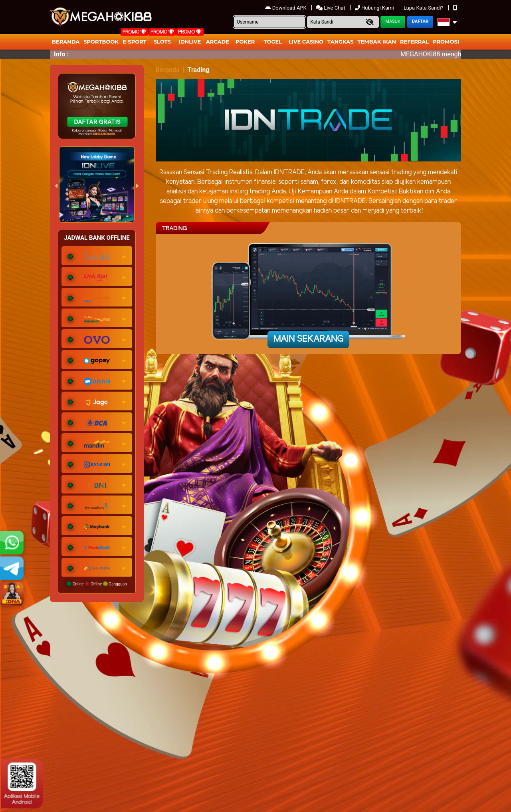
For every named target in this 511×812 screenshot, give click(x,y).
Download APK (286, 8)
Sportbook (101, 42)
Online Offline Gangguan (97, 584)
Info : (61, 54)
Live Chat (331, 8)
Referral (414, 42)
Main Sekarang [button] (308, 339)
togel (273, 42)
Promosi (446, 42)
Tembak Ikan (377, 42)
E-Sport (135, 42)
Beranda (66, 42)
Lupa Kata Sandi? (424, 8)
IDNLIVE (190, 42)
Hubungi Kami (375, 8)
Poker (245, 42)
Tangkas (341, 42)
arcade (218, 42)
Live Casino (306, 42)
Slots (162, 42)
